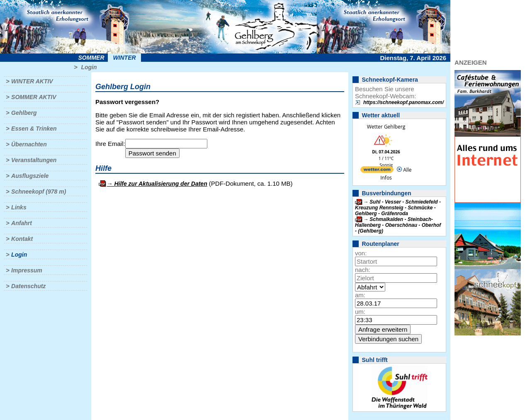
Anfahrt (22, 223)
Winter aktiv (32, 81)
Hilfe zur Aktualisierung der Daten (160, 184)
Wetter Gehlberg (386, 127)
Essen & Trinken (34, 129)
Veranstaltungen (34, 160)
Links (19, 207)
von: (361, 253)
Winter (124, 58)
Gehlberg (24, 113)
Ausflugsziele (30, 176)
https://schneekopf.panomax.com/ (403, 102)
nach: (363, 270)
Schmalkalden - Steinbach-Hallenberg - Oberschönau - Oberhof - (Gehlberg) (398, 225)
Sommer (91, 58)
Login (89, 67)
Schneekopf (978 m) (39, 192)
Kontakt (22, 239)
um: (360, 312)
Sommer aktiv (34, 97)
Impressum (27, 270)
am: (360, 295)
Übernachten (29, 144)
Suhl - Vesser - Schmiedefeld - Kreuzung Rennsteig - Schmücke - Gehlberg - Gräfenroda (398, 208)
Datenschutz (28, 286)
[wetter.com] (377, 171)
